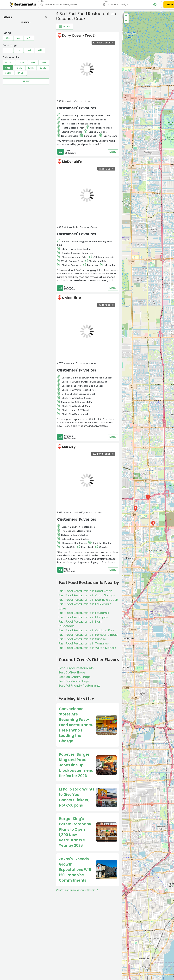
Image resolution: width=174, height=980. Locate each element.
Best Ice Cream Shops (75, 677)
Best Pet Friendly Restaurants (79, 686)
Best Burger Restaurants (76, 668)
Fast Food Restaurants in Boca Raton (85, 591)
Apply (26, 81)
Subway (69, 447)
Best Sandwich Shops (74, 681)
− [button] (126, 21)
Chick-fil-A (72, 298)
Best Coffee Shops (72, 672)
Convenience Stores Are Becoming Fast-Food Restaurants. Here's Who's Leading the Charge (76, 725)
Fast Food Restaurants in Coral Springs (87, 595)
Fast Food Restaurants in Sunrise (82, 639)
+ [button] (126, 16)
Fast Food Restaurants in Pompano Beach (89, 635)
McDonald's (72, 162)
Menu (113, 152)
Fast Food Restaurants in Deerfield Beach (88, 600)
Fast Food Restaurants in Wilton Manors (87, 648)
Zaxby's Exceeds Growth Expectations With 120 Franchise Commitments (76, 870)
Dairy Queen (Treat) (79, 35)
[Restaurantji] (23, 4)
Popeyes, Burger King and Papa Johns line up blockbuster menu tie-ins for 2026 (76, 765)
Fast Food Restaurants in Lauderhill (84, 613)
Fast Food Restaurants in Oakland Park (86, 630)
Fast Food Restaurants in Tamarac (84, 643)
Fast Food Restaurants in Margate (83, 617)
